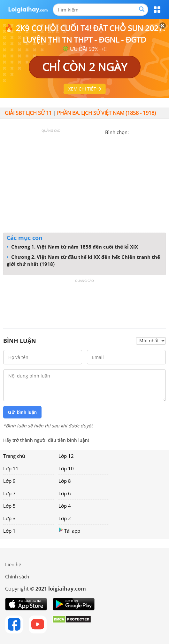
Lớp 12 (66, 456)
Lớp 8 (65, 481)
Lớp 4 (65, 506)
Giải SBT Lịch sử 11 (28, 113)
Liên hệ (13, 564)
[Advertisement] (85, 183)
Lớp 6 (65, 493)
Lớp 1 (9, 531)
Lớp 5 (9, 506)
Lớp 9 (9, 481)
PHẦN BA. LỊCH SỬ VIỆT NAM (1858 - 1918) (106, 113)
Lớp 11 (11, 468)
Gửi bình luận (22, 412)
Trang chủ (14, 456)
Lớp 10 (66, 468)
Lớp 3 (9, 518)
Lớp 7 (9, 493)
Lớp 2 (65, 518)
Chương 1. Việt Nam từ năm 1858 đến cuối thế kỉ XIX (72, 247)
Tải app (69, 531)
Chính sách (17, 576)
